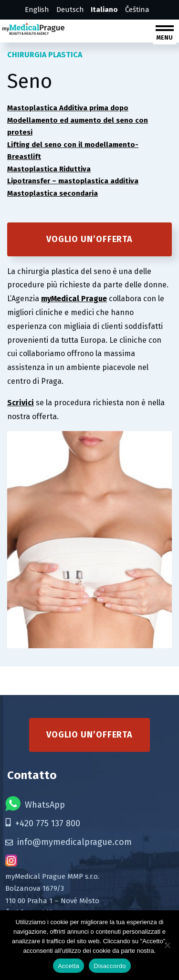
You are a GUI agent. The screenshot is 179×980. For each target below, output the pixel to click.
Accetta (68, 966)
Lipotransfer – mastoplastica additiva (73, 181)
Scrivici (21, 403)
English (37, 10)
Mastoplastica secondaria (53, 193)
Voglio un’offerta (89, 239)
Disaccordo (110, 966)
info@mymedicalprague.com (68, 842)
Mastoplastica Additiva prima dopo (68, 108)
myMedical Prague (74, 299)
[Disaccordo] (167, 945)
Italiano (104, 10)
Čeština (137, 10)
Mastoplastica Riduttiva (49, 169)
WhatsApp (35, 804)
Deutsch (70, 10)
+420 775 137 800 (43, 823)
